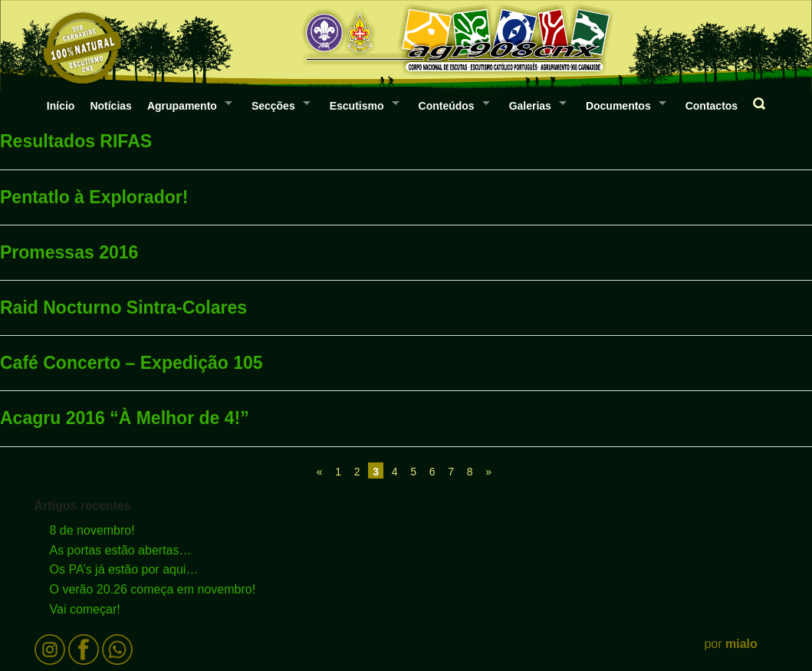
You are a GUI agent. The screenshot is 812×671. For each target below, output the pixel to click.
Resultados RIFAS (76, 141)
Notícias (110, 106)
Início (61, 106)
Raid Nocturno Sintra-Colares (123, 308)
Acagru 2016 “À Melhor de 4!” (125, 418)
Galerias (530, 106)
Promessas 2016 (69, 252)
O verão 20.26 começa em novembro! (153, 589)
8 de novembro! (92, 530)
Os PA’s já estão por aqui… (124, 569)
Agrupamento (182, 106)
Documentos (618, 106)
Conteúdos (447, 106)
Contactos (712, 106)
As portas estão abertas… (121, 550)
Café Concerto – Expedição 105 (131, 363)
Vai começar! (85, 609)
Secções (273, 106)
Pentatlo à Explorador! (94, 197)
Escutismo (357, 106)
